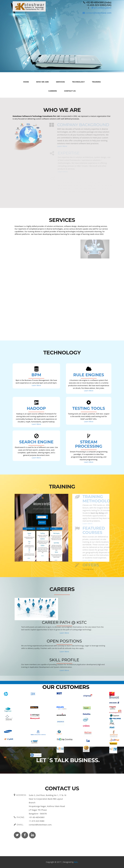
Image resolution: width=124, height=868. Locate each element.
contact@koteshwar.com (97, 13)
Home (26, 82)
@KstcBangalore (101, 8)
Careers (53, 91)
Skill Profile (64, 660)
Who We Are (42, 82)
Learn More (36, 385)
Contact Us (70, 91)
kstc (76, 862)
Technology (78, 82)
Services (60, 82)
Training (96, 82)
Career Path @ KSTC (64, 622)
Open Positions (64, 641)
